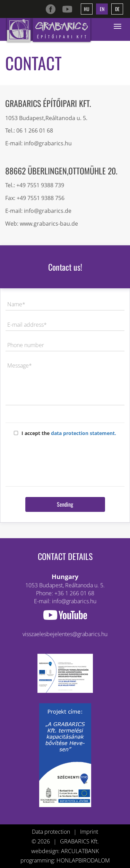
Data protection (51, 832)
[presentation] (65, 459)
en (102, 9)
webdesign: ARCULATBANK (65, 851)
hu (87, 9)
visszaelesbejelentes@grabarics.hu (65, 634)
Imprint (89, 832)
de (117, 9)
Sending (65, 504)
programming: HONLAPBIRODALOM (65, 860)
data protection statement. (84, 433)
